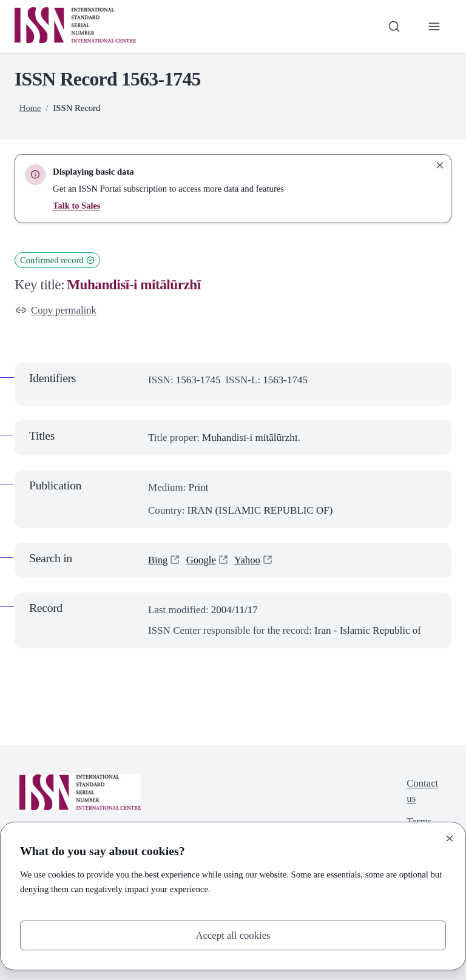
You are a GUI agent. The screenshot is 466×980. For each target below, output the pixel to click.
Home (30, 108)
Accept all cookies (233, 935)
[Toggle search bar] (394, 26)
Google (201, 560)
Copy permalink (57, 310)
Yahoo (249, 560)
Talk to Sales (77, 206)
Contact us (422, 792)
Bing (158, 560)
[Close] (450, 837)
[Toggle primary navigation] (434, 26)
